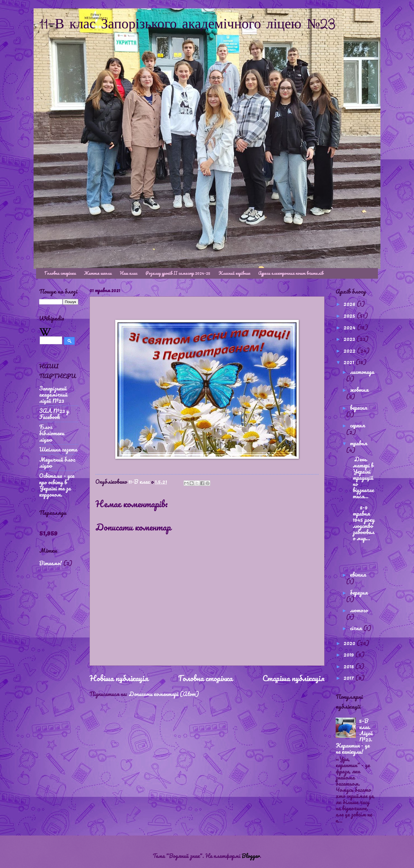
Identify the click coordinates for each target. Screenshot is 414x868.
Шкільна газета (58, 449)
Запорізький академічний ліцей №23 (53, 394)
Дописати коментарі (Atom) (164, 694)
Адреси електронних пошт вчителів (291, 273)
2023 (350, 339)
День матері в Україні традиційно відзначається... (361, 478)
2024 (350, 327)
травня (358, 443)
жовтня (359, 390)
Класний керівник (234, 273)
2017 (349, 678)
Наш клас (129, 273)
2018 (349, 666)
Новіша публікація (119, 678)
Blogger (251, 856)
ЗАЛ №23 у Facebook (54, 414)
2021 (350, 362)
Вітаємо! (50, 563)
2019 (349, 654)
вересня (358, 408)
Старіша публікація (293, 678)
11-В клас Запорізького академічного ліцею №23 (187, 25)
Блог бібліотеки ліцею (52, 433)
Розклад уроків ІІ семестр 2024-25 (178, 273)
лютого (359, 610)
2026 (350, 304)
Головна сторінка (60, 273)
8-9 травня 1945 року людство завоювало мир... (362, 523)
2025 (350, 315)
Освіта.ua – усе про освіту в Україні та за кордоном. (57, 485)
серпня (357, 425)
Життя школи (98, 273)
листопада (362, 372)
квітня (358, 574)
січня (357, 628)
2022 (350, 350)
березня (359, 592)
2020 (350, 643)
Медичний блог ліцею (57, 462)
